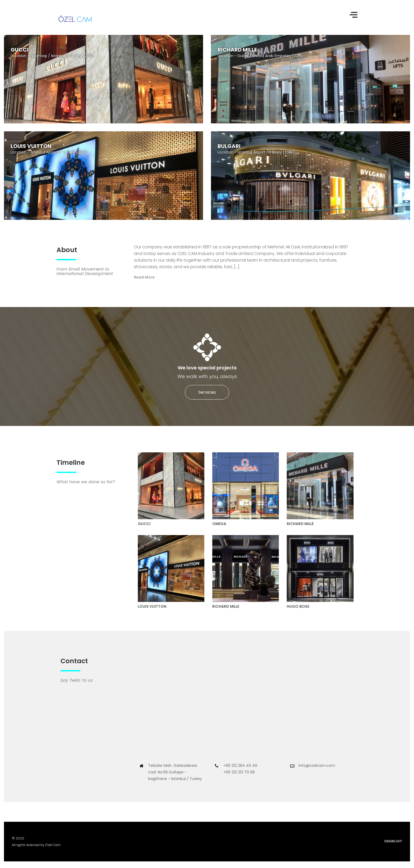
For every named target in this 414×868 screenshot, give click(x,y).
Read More (144, 277)
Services (207, 392)
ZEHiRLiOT (393, 841)
